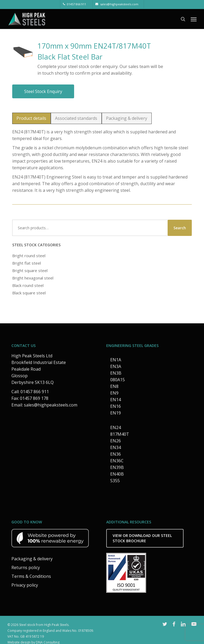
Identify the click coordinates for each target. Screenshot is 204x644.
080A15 (118, 380)
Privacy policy (25, 585)
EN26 (116, 441)
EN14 (116, 400)
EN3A (116, 366)
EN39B (117, 467)
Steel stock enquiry (43, 91)
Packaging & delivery (32, 559)
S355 (115, 481)
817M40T (120, 434)
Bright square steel (30, 270)
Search (180, 228)
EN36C (117, 461)
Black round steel (28, 285)
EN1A (116, 360)
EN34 (116, 447)
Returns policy (26, 567)
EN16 (116, 406)
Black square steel (29, 293)
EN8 (114, 386)
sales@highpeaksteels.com (51, 405)
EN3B (116, 373)
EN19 (116, 413)
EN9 (114, 393)
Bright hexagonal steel (33, 278)
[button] (194, 19)
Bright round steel (29, 256)
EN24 (116, 427)
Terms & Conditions (31, 576)
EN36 (116, 454)
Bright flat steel (27, 263)
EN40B (117, 474)
